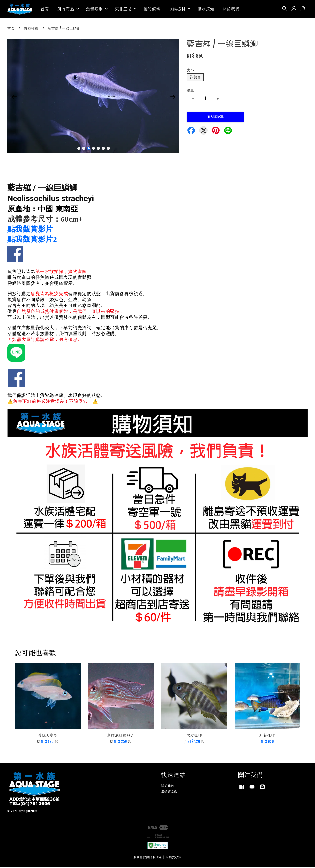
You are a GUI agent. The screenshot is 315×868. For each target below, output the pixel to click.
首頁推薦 (31, 29)
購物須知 (206, 9)
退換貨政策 (169, 792)
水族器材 (180, 9)
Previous (14, 98)
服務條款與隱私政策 (148, 858)
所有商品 (68, 9)
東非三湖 (126, 9)
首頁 (45, 9)
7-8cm (195, 78)
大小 (190, 71)
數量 (190, 91)
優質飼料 (152, 9)
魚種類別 (97, 9)
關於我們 (231, 9)
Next (173, 98)
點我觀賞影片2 (32, 240)
